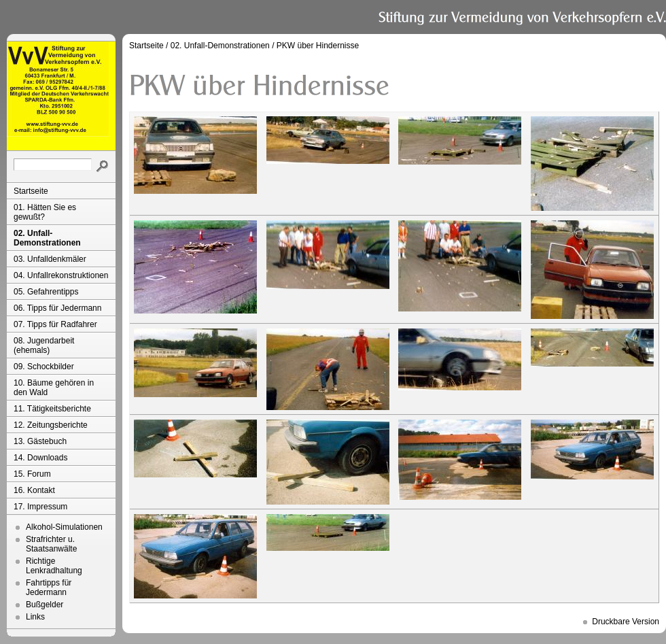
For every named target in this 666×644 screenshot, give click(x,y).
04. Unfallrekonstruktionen (61, 275)
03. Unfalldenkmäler (50, 259)
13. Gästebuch (40, 441)
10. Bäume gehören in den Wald (54, 388)
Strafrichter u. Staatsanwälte (51, 544)
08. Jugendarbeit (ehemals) (44, 345)
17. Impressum (40, 507)
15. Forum (32, 474)
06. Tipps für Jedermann (57, 308)
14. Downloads (40, 458)
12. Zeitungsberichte (51, 425)
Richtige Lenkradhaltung (54, 566)
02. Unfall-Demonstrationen (47, 238)
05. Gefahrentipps (46, 292)
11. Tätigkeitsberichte (52, 409)
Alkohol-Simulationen (64, 527)
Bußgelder (45, 605)
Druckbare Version (626, 622)
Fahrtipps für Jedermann (49, 588)
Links (35, 617)
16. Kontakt (34, 490)
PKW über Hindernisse (318, 46)
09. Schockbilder (44, 367)
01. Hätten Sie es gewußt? (45, 212)
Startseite (31, 191)
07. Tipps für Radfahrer (55, 324)
